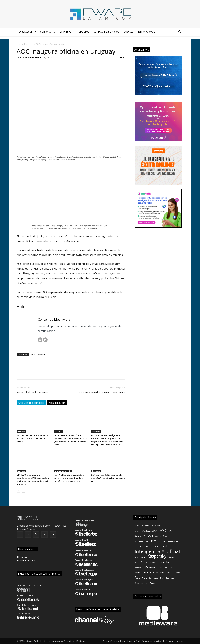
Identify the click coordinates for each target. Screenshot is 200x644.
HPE (141, 546)
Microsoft (151, 567)
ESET (154, 541)
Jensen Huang (140, 557)
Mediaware (139, 567)
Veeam (153, 583)
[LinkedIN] (45, 340)
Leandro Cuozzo (141, 562)
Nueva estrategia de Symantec (32, 392)
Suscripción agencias (152, 641)
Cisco (165, 536)
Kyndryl (171, 557)
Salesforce (154, 578)
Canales (128, 32)
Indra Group (156, 546)
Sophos (144, 583)
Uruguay (42, 354)
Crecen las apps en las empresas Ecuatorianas (101, 392)
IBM (147, 546)
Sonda (137, 583)
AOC (33, 354)
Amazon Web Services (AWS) (146, 531)
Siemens (170, 578)
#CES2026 (149, 526)
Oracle (147, 572)
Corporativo (48, 32)
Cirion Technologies (152, 536)
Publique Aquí (134, 641)
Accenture (159, 526)
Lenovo (152, 562)
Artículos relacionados (31, 403)
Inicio (19, 44)
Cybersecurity (27, 32)
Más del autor (57, 403)
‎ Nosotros (22, 557)
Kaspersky (157, 556)
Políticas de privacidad (173, 641)
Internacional (146, 32)
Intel (165, 546)
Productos (82, 32)
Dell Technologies (142, 541)
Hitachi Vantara (173, 541)
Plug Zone (176, 573)
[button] (180, 32)
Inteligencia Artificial (63, 471)
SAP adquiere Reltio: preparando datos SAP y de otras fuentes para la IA (108, 478)
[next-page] (24, 491)
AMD (163, 531)
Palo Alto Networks (161, 572)
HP (136, 546)
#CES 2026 (139, 526)
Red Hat (141, 577)
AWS (171, 531)
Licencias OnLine (165, 562)
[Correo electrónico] (40, 340)
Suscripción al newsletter (114, 641)
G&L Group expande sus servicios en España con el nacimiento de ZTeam (32, 438)
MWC (161, 567)
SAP (162, 578)
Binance (138, 536)
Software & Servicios (106, 32)
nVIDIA (138, 572)
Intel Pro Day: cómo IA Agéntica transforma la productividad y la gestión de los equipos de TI (69, 478)
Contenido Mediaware (31, 57)
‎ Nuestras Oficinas (26, 560)
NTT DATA (168, 567)
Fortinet (161, 541)
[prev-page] (19, 491)
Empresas (66, 32)
